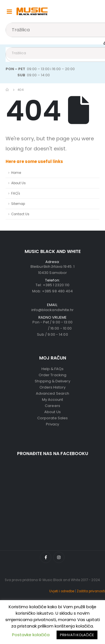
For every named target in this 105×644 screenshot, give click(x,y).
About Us (18, 183)
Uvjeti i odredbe (62, 591)
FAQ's (16, 193)
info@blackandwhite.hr (53, 310)
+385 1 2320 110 (56, 285)
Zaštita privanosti (91, 591)
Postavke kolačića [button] (31, 635)
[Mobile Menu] (9, 11)
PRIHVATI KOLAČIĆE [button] (77, 635)
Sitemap (18, 204)
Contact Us (20, 214)
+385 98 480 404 (57, 291)
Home (16, 173)
